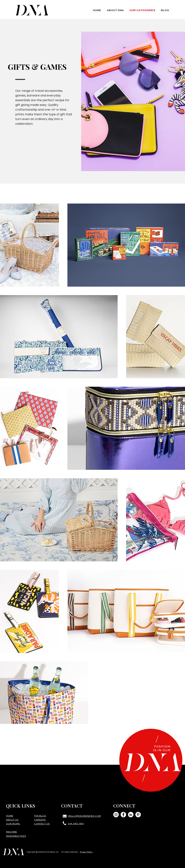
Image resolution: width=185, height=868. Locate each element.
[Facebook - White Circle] (123, 815)
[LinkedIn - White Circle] (131, 815)
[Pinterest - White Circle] (138, 815)
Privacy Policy (86, 852)
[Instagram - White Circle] (116, 815)
